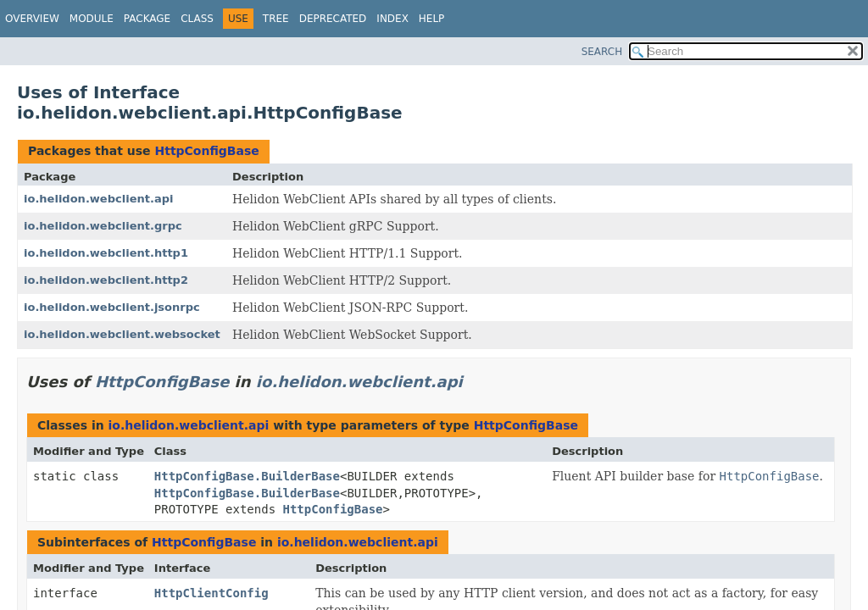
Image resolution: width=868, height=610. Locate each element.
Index (392, 19)
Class (197, 19)
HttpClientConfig (211, 593)
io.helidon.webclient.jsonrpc (112, 307)
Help (432, 19)
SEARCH (602, 52)
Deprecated (333, 19)
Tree (276, 19)
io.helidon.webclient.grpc (103, 226)
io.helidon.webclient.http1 (106, 253)
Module (92, 19)
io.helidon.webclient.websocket (122, 334)
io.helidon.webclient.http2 (106, 280)
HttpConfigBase (206, 151)
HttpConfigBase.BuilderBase (247, 476)
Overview (32, 19)
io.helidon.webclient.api (98, 199)
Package (147, 19)
